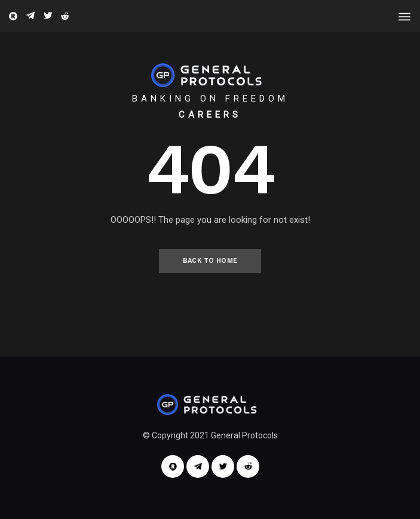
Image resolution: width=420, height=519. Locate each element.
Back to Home (210, 261)
